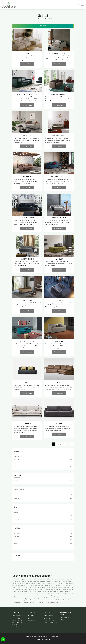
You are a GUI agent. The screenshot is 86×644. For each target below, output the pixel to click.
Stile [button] (16, 507)
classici (43, 513)
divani (43, 481)
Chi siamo (31, 615)
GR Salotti (43, 460)
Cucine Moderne (49, 617)
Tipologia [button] (18, 528)
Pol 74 (43, 466)
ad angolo (43, 533)
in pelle (43, 495)
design (43, 516)
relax (43, 547)
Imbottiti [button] (17, 475)
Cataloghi (31, 617)
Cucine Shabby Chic (50, 623)
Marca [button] (16, 451)
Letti (61, 621)
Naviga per (43, 26)
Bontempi (43, 456)
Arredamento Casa (43, 19)
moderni (43, 519)
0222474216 (19, 621)
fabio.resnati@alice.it (19, 628)
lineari (43, 543)
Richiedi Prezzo (27, 64)
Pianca (43, 463)
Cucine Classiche (49, 619)
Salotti (51, 19)
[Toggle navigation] (83, 5)
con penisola (43, 540)
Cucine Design (49, 615)
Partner (31, 619)
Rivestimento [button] (19, 490)
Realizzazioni (32, 621)
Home (35, 19)
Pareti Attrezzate (65, 617)
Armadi (62, 623)
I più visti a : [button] (19, 555)
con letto (43, 537)
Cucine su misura (49, 621)
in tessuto (43, 498)
